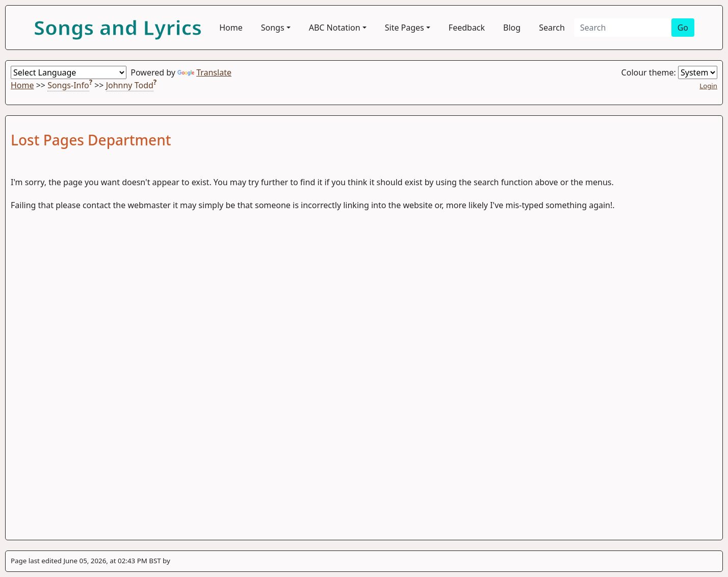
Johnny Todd (130, 85)
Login (708, 86)
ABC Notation (335, 28)
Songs (273, 28)
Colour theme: (669, 72)
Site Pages (405, 28)
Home (231, 28)
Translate (204, 72)
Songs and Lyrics (118, 27)
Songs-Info (68, 85)
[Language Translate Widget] (69, 72)
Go (683, 28)
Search (552, 28)
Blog (512, 28)
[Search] (623, 28)
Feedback (467, 28)
